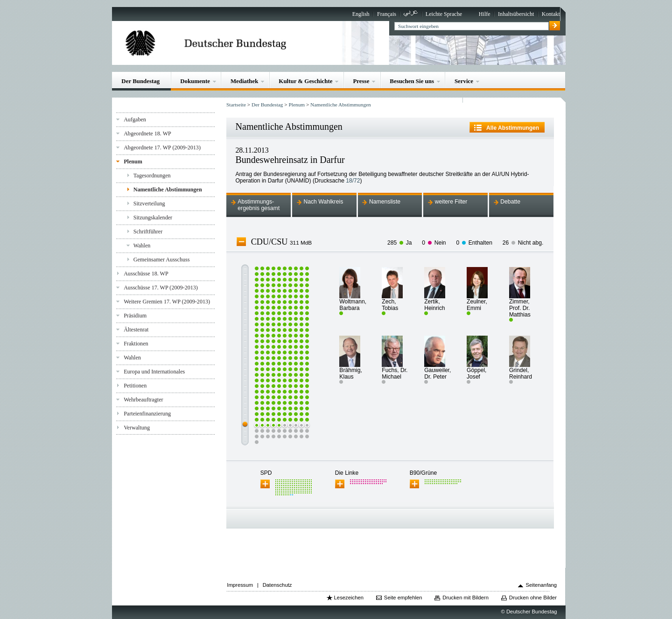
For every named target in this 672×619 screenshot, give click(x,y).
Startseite (236, 105)
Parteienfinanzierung (147, 414)
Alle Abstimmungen (513, 128)
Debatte (510, 202)
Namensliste (385, 202)
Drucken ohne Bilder (533, 598)
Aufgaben (135, 120)
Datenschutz (277, 585)
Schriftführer (148, 232)
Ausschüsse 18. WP (146, 274)
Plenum (133, 162)
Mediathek (245, 81)
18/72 (353, 181)
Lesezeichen (349, 598)
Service (464, 81)
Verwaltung (137, 428)
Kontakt (551, 14)
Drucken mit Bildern (465, 598)
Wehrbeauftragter (143, 400)
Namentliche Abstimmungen (168, 190)
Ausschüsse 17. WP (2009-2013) (161, 288)
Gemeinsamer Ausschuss (162, 260)
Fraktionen (136, 344)
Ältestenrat (136, 330)
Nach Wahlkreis (323, 202)
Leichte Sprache (444, 14)
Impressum (240, 585)
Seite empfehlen (403, 598)
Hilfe (485, 14)
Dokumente (195, 81)
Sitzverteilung (149, 204)
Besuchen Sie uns (412, 81)
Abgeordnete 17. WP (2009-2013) (162, 148)
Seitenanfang (542, 585)
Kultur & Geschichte (305, 81)
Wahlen (142, 246)
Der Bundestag (140, 81)
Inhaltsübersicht (516, 14)
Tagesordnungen (152, 176)
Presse (361, 81)
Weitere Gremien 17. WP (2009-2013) (167, 302)
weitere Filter (451, 202)
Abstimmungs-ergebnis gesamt (259, 205)
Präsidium (135, 316)
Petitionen (135, 386)
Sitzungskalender (153, 218)
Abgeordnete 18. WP (147, 134)
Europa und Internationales (154, 372)
